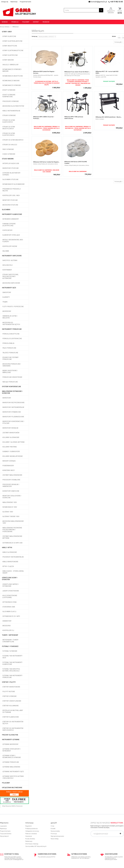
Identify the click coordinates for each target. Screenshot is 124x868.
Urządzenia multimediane (12, 788)
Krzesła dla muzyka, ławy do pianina (13, 711)
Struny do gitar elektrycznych (9, 134)
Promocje (15, 22)
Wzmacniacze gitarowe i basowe (12, 70)
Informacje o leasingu (32, 844)
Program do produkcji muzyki (12, 190)
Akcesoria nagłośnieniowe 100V (13, 522)
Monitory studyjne (10, 200)
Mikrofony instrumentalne (13, 407)
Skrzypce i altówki (10, 260)
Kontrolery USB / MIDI (11, 195)
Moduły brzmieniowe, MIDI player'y (13, 241)
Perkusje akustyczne (11, 334)
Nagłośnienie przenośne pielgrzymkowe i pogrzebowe (12, 530)
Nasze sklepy (55, 839)
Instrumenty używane (11, 740)
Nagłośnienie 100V (10, 502)
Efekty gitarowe (9, 90)
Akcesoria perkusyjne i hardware (12, 365)
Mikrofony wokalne (10, 428)
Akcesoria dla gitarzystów (13, 106)
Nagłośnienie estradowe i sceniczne (12, 392)
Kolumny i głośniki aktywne (13, 442)
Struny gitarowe (9, 115)
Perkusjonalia (8, 343)
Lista (123, 37)
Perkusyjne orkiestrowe (12, 377)
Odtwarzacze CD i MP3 (11, 616)
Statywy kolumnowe (11, 706)
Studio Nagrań (8, 159)
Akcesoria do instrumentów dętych (11, 323)
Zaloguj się (5, 2)
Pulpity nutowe (9, 692)
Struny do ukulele (10, 145)
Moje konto (4, 823)
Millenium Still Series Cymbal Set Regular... (46, 162)
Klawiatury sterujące (11, 235)
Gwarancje (29, 836)
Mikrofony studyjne (11, 168)
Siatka (119, 37)
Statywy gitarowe (9, 696)
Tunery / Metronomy (10, 635)
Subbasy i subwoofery (11, 452)
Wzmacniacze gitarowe (12, 85)
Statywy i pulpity (9, 682)
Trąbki (5, 302)
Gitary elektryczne (10, 55)
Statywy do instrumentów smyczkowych (13, 729)
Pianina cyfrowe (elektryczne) (9, 225)
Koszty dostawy (30, 839)
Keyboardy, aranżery (11, 219)
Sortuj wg (34, 36)
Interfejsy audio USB (11, 163)
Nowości (5, 22)
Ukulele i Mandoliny (10, 65)
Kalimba (6, 251)
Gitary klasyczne (9, 36)
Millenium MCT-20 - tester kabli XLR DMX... (107, 72)
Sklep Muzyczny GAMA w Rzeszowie (12, 806)
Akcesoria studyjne (10, 205)
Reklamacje (29, 841)
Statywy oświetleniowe (12, 701)
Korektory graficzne (11, 491)
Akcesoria (6, 626)
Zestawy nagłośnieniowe (12, 475)
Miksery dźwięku (9, 461)
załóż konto (111, 13)
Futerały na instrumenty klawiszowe (12, 663)
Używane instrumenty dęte (13, 772)
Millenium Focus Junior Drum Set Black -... (77, 72)
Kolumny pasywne (10, 447)
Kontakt (36, 22)
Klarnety (6, 297)
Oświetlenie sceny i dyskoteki (10, 579)
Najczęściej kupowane (57, 836)
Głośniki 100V (8, 512)
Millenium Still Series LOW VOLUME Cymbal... (76, 162)
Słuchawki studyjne (10, 179)
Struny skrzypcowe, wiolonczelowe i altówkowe (10, 276)
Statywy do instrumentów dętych (13, 723)
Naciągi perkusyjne (10, 382)
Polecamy (26, 22)
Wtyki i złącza (8, 566)
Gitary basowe (8, 60)
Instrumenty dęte (9, 288)
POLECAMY (6, 783)
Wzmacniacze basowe (11, 81)
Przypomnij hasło (25, 2)
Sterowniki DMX (9, 607)
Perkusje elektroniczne (12, 339)
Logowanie (3, 826)
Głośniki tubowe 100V (11, 516)
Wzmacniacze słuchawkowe (13, 184)
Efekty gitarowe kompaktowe (9, 96)
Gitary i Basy (7, 32)
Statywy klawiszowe (11, 717)
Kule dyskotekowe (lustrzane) (10, 596)
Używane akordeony (10, 744)
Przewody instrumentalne (13, 557)
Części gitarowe (9, 154)
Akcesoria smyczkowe (11, 283)
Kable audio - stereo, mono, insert (13, 572)
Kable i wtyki (7, 548)
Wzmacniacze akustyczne (13, 76)
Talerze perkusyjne (10, 353)
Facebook (46, 22)
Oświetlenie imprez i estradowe (11, 585)
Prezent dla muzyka (10, 735)
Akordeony (7, 311)
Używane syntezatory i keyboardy (12, 750)
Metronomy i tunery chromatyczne (10, 641)
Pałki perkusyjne (9, 348)
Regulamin (29, 826)
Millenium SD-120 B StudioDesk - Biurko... (109, 117)
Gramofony (7, 621)
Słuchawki (6, 210)
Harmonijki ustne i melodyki (10, 317)
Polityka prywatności (32, 829)
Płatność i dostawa (31, 834)
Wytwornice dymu (10, 602)
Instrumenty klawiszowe (12, 214)
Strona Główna (5, 27)
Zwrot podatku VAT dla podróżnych (36, 846)
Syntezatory (7, 230)
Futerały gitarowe (10, 651)
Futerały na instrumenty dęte (12, 657)
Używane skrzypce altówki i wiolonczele (13, 777)
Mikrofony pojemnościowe (13, 417)
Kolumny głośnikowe (11, 437)
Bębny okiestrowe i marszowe (10, 371)
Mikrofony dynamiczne (12, 412)
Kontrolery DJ (8, 630)
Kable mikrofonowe (10, 562)
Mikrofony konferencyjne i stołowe (13, 422)
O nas (52, 826)
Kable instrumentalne (11, 111)
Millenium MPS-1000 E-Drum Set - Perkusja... (44, 118)
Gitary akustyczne (10, 46)
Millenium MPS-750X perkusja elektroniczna (74, 118)
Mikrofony (7, 398)
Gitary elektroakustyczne (13, 51)
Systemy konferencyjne (11, 387)
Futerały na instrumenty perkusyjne (12, 676)
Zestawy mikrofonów (11, 433)
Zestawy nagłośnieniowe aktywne (12, 537)
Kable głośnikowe (10, 552)
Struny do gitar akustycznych (9, 128)
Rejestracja (14, 2)
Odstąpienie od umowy (32, 831)
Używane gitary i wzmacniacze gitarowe (12, 756)
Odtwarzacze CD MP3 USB (12, 543)
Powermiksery (8, 466)
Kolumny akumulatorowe (13, 456)
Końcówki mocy (9, 470)
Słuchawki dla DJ (9, 612)
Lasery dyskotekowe (11, 591)
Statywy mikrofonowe (11, 687)
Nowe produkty (55, 831)
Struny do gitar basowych (13, 140)
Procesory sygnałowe (11, 480)
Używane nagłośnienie (11, 767)
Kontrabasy (7, 270)
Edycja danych (4, 836)
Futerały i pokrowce (10, 646)
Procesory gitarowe (11, 101)
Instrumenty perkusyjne (12, 329)
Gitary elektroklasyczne (12, 41)
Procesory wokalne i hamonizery (11, 485)
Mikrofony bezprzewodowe (13, 403)
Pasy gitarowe (8, 149)
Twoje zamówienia (6, 834)
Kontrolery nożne (10, 246)
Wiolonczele (7, 265)
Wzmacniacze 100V (10, 507)
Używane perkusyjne (11, 762)
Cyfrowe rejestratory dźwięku (11, 174)
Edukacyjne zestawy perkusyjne (10, 358)
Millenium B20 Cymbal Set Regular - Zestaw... (44, 72)
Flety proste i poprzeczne (13, 307)
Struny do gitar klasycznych (9, 121)
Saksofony (7, 292)
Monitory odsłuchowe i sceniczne (12, 497)
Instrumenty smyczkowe (12, 256)
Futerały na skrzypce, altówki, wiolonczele (11, 670)
